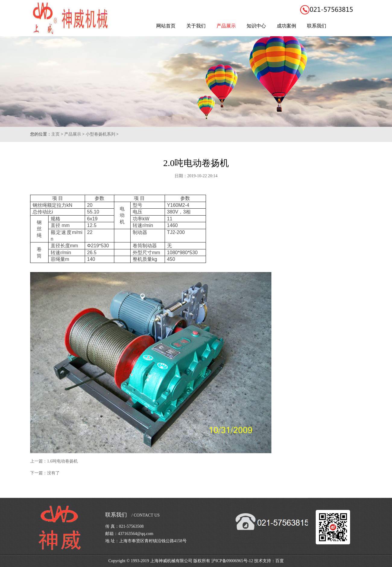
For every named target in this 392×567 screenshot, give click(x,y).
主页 (55, 134)
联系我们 (317, 26)
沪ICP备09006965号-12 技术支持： (243, 561)
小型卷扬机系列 (100, 134)
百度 (280, 561)
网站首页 (166, 26)
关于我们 (196, 26)
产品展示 (226, 26)
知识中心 (256, 26)
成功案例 (286, 26)
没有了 (53, 473)
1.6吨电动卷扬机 (62, 461)
